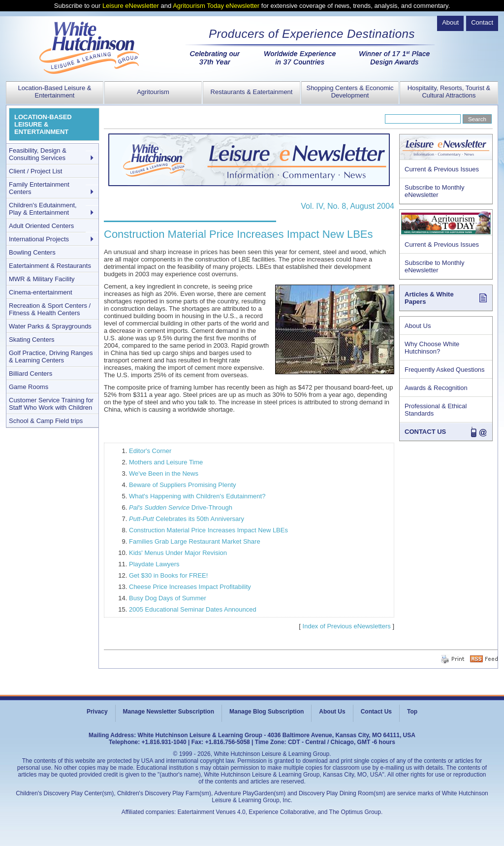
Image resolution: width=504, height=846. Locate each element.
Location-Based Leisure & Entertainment (55, 92)
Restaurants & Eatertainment (252, 92)
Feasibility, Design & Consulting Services (38, 154)
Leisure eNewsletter (131, 6)
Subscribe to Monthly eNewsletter (434, 191)
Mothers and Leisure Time (166, 462)
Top (412, 712)
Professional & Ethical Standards (436, 410)
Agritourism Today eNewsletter (216, 6)
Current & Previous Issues (442, 169)
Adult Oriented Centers (41, 226)
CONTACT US (425, 432)
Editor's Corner (150, 451)
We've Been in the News (164, 473)
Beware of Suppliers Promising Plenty (183, 485)
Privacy (97, 712)
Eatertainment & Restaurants (50, 266)
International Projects (39, 239)
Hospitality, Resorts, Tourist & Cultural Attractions (449, 92)
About (450, 22)
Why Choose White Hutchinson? (432, 348)
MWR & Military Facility (42, 279)
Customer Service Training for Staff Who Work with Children (51, 404)
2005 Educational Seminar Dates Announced (193, 609)
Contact (482, 22)
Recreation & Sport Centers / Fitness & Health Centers (50, 309)
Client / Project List (35, 171)
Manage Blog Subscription (267, 712)
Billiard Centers (31, 374)
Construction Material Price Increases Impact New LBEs (208, 530)
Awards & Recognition (436, 388)
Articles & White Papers (429, 298)
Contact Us (376, 712)
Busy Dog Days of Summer (168, 598)
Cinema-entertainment (41, 292)
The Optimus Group (355, 812)
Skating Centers (32, 340)
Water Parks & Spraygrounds (50, 326)
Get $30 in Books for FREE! (168, 575)
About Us (418, 326)
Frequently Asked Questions (445, 370)
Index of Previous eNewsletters (347, 626)
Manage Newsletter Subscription (169, 712)
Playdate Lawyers (154, 564)
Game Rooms (29, 387)
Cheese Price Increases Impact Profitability (190, 587)
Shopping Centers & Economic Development (350, 92)
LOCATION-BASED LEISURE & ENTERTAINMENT (43, 124)
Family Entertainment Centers (39, 188)
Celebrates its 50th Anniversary (187, 519)
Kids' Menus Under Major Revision (178, 553)
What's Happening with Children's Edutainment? (197, 496)
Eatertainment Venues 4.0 (212, 812)
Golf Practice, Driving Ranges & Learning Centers (51, 357)
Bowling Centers (32, 252)
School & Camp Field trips (46, 421)
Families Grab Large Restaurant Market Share (195, 541)
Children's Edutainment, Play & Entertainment (43, 209)
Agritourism (153, 92)
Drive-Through (181, 507)
